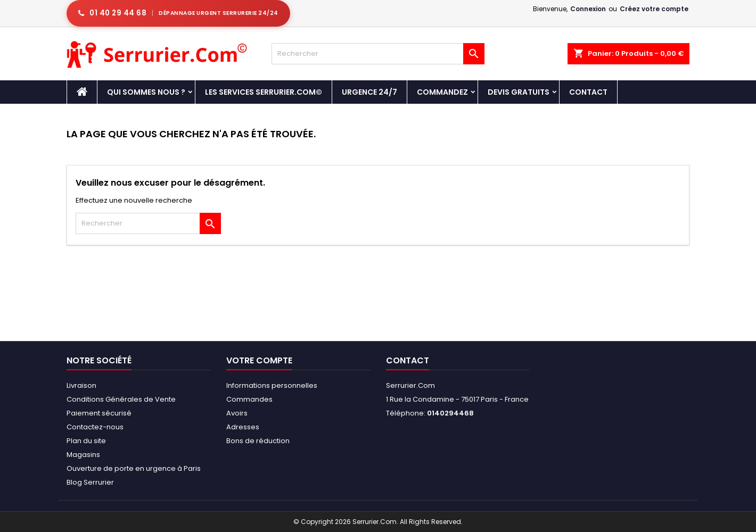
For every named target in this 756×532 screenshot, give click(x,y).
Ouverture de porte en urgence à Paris (134, 468)
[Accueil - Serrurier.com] (82, 92)
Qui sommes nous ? (146, 92)
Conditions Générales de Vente (121, 399)
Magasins (83, 455)
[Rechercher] (378, 54)
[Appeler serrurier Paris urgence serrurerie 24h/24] (178, 13)
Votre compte (259, 360)
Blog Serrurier (90, 482)
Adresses (243, 427)
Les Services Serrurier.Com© (264, 92)
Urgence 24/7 (369, 92)
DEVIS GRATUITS (519, 92)
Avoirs (237, 413)
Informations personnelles (272, 385)
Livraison (81, 385)
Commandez (442, 92)
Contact (588, 92)
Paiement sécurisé (99, 413)
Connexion (588, 9)
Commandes (249, 399)
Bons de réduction (258, 441)
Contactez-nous (95, 427)
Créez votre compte (654, 9)
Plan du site (86, 441)
